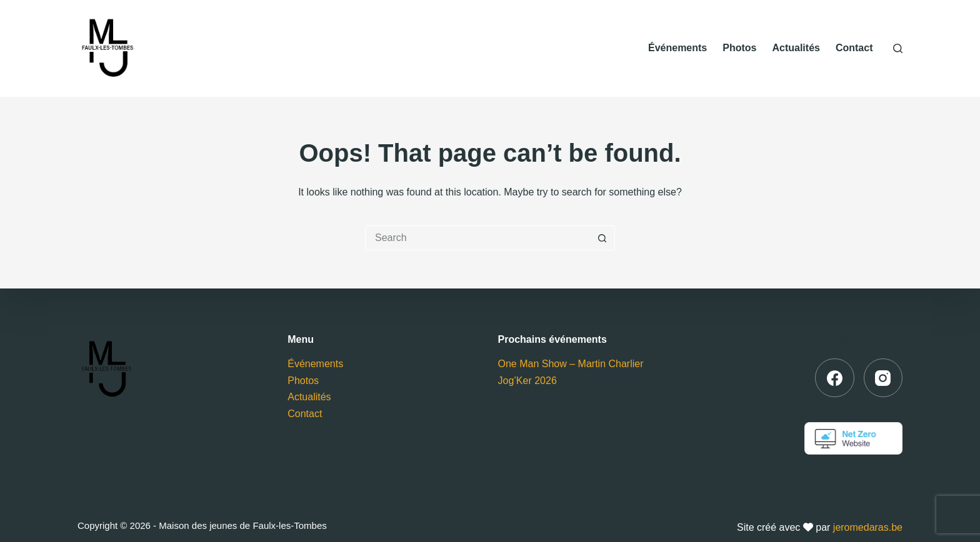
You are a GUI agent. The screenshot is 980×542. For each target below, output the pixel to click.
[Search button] (602, 238)
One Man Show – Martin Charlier (571, 364)
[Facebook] (835, 378)
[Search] (898, 48)
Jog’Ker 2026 (527, 381)
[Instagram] (883, 378)
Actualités (796, 48)
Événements (677, 48)
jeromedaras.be (868, 527)
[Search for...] (477, 238)
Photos (739, 48)
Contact (854, 48)
